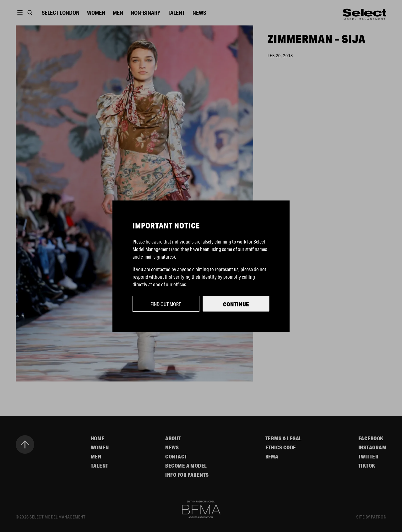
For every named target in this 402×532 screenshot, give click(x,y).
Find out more (166, 304)
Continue (236, 304)
